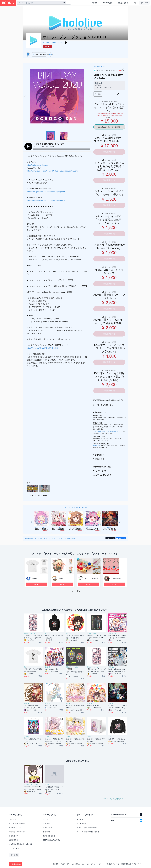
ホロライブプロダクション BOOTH (76, 507)
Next (89, 96)
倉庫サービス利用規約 (73, 864)
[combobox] (41, 3)
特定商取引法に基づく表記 (102, 467)
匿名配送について (15, 828)
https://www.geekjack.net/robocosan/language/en (46, 192)
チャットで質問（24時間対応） (88, 828)
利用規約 (62, 864)
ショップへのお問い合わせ (102, 475)
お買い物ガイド (48, 823)
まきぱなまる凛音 (91, 578)
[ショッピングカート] (135, 3)
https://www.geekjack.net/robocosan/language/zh (46, 200)
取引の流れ (99, 455)
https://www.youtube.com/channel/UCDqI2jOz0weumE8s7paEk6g (52, 171)
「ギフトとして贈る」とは (104, 405)
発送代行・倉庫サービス (17, 832)
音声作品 (97, 66)
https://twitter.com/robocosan (38, 165)
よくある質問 (81, 823)
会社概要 (55, 864)
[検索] (64, 3)
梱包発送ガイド (14, 836)
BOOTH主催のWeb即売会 (52, 840)
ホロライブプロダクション (53, 43)
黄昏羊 (61, 578)
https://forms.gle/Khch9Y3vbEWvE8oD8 (42, 348)
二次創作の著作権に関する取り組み (21, 844)
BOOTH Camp (14, 848)
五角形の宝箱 (116, 578)
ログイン (94, 3)
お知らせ (80, 819)
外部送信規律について (112, 864)
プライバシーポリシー (100, 471)
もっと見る (76, 593)
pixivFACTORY (97, 446)
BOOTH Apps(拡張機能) (17, 823)
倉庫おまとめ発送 (49, 836)
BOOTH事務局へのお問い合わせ (88, 832)
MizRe (35, 578)
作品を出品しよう (124, 3)
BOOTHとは (108, 3)
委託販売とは (13, 840)
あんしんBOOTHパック (100, 431)
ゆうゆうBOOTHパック (115, 431)
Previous (25, 96)
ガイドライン (85, 864)
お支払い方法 (99, 459)
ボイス (105, 66)
